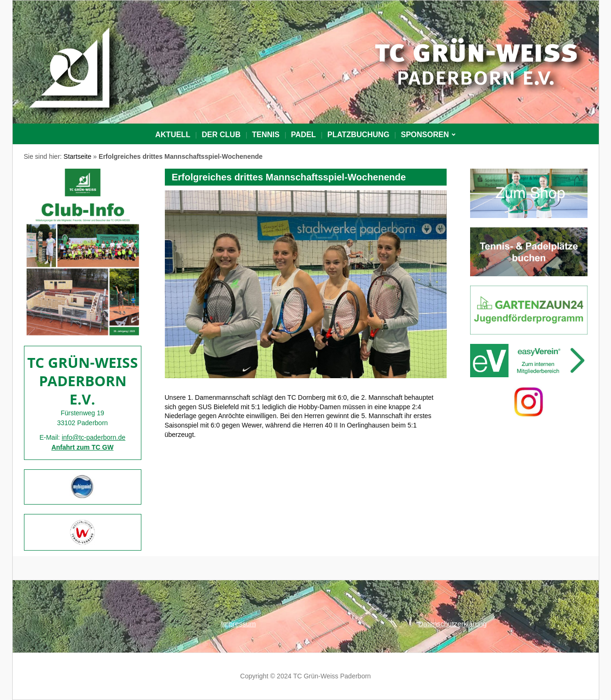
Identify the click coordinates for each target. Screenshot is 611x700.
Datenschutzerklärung (453, 624)
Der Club (221, 135)
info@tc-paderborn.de (93, 437)
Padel (304, 135)
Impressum (239, 624)
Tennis (266, 135)
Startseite (77, 156)
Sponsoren (425, 135)
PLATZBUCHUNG (358, 135)
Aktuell (173, 135)
